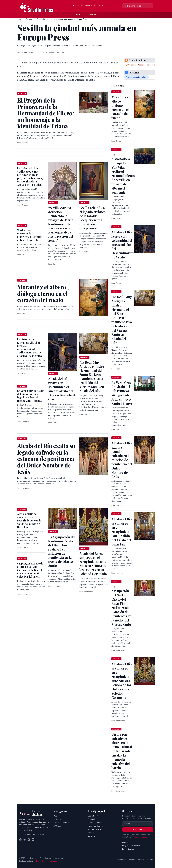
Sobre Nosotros (94, 816)
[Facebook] (20, 840)
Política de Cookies (96, 826)
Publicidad (126, 842)
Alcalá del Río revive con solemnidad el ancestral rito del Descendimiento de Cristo (62, 389)
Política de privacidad (139, 837)
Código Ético (93, 819)
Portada (29, 19)
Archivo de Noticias (61, 823)
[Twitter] (25, 840)
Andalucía (92, 15)
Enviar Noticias (128, 849)
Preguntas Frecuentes (131, 846)
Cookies (131, 860)
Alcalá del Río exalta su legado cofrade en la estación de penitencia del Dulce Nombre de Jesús (122, 460)
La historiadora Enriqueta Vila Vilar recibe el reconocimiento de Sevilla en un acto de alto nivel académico (29, 347)
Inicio (19, 19)
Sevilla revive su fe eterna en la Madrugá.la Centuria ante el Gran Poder (30, 235)
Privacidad (122, 860)
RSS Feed (57, 826)
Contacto (91, 836)
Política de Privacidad (96, 823)
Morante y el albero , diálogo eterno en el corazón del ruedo (121, 107)
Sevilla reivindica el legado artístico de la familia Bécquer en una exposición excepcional (93, 218)
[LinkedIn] (33, 840)
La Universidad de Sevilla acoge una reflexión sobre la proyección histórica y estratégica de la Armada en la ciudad (30, 176)
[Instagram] (29, 840)
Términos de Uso (95, 829)
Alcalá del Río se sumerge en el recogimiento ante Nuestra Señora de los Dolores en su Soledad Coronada (93, 564)
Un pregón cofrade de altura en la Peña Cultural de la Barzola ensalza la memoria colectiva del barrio (30, 570)
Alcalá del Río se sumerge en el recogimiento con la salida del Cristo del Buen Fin (29, 520)
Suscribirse (138, 829)
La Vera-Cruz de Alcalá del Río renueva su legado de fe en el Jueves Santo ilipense (31, 396)
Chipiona (80, 15)
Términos (140, 860)
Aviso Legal (92, 833)
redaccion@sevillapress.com (45, 861)
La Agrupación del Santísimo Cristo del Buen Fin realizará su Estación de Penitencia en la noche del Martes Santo (62, 551)
